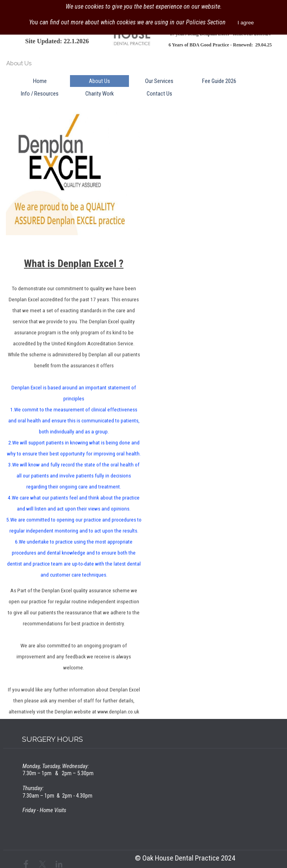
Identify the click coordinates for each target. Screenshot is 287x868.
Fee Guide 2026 (219, 81)
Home (40, 81)
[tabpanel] (57, 41)
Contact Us (159, 94)
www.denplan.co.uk (118, 712)
